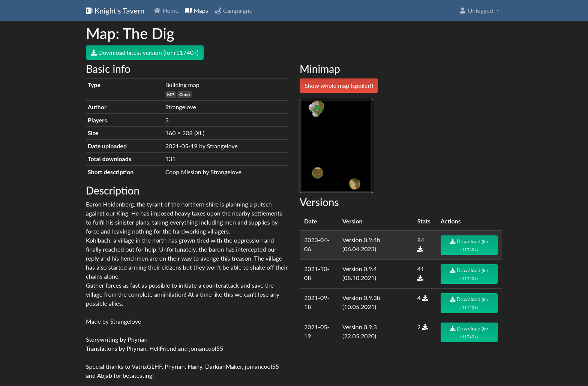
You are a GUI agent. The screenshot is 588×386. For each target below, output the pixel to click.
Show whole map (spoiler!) (339, 85)
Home (166, 10)
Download (469, 245)
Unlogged (477, 10)
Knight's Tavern (115, 11)
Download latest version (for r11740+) (145, 52)
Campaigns (233, 10)
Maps (196, 10)
